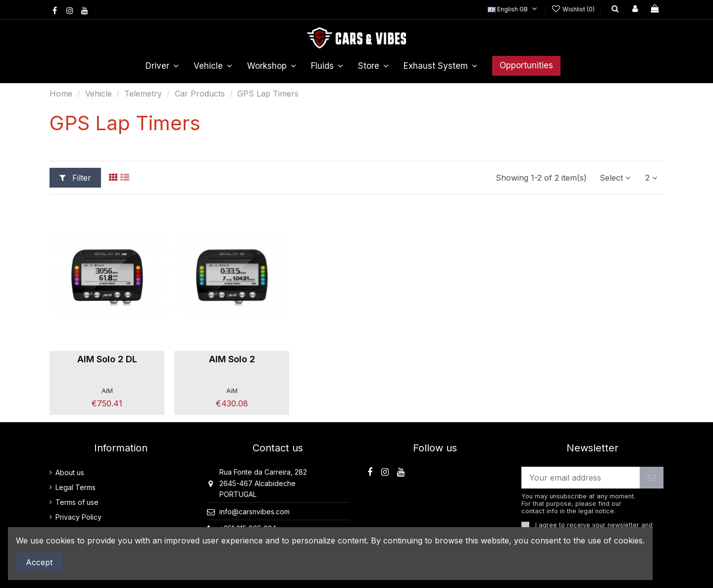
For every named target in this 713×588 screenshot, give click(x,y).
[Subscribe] (652, 477)
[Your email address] (581, 477)
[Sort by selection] (615, 178)
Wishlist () (574, 9)
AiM (107, 391)
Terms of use (77, 502)
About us (70, 472)
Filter (75, 178)
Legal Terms (76, 487)
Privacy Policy (78, 517)
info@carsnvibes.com (255, 512)
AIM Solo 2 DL (107, 359)
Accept (39, 562)
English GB (514, 9)
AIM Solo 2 (232, 359)
